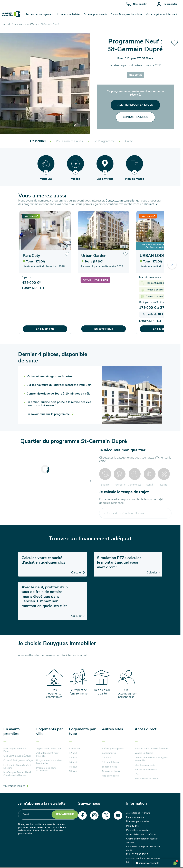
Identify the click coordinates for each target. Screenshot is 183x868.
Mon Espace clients (145, 765)
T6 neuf (73, 771)
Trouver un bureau (112, 771)
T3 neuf (73, 758)
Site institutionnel (111, 762)
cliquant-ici (151, 204)
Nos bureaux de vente (146, 779)
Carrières (107, 758)
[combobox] (135, 513)
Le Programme (104, 141)
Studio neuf (75, 749)
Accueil (7, 24)
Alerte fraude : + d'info (138, 813)
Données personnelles (138, 821)
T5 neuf (73, 767)
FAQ (137, 774)
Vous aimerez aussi (70, 141)
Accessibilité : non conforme (141, 835)
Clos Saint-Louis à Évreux (17, 756)
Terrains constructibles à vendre (151, 749)
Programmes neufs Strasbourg (46, 769)
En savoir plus (45, 329)
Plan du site (132, 826)
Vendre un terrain (144, 753)
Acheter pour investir (95, 15)
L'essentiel (38, 141)
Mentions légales (135, 817)
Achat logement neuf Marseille (47, 755)
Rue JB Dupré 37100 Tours (135, 58)
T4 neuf (73, 762)
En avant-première (12, 732)
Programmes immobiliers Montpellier (49, 762)
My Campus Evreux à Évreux (15, 750)
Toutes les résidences (146, 770)
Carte (129, 141)
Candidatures (109, 753)
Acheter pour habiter (69, 15)
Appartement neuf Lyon (49, 749)
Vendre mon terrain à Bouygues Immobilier (151, 759)
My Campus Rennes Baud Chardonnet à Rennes (17, 774)
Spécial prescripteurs (113, 749)
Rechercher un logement (39, 15)
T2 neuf (73, 753)
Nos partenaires (110, 776)
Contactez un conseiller (121, 201)
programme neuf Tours (26, 24)
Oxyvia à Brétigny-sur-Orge (18, 761)
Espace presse (109, 767)
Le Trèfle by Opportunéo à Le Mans (17, 767)
